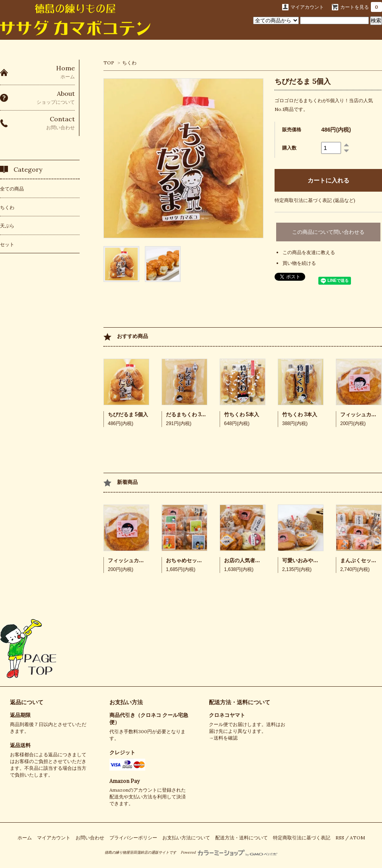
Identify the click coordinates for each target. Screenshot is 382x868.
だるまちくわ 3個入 (189, 415)
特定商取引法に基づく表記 (302, 838)
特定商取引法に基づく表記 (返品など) (315, 200)
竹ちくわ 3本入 (300, 415)
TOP (109, 63)
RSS (340, 838)
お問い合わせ (90, 838)
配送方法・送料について (240, 702)
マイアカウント (307, 7)
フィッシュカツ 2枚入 (133, 560)
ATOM (357, 838)
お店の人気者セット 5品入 (254, 560)
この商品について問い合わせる (328, 232)
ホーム (25, 838)
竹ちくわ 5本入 (242, 415)
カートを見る (361, 7)
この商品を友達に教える (309, 252)
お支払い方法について (186, 838)
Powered (229, 852)
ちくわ (129, 63)
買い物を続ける (299, 263)
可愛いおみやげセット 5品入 (315, 560)
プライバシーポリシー (133, 838)
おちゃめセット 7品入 (191, 560)
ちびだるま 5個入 (128, 415)
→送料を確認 (223, 738)
